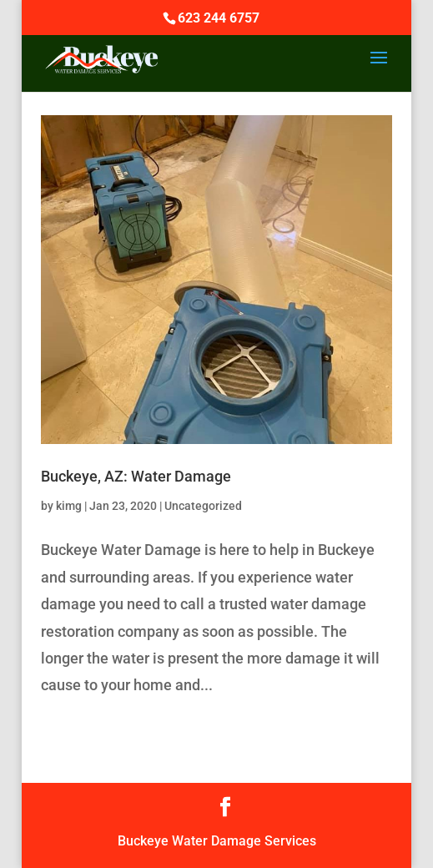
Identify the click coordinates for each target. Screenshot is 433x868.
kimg (69, 506)
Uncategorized (203, 506)
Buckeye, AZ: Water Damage (136, 476)
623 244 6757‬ (219, 18)
